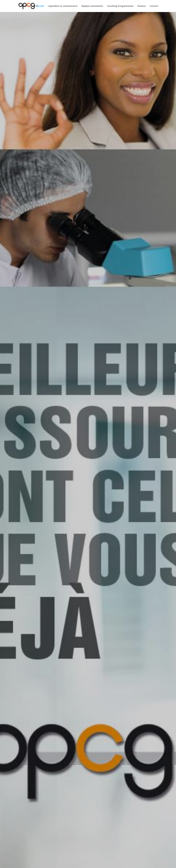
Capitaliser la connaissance (63, 6)
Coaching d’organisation (120, 6)
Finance (142, 6)
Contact (154, 6)
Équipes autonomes (92, 6)
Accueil (40, 6)
